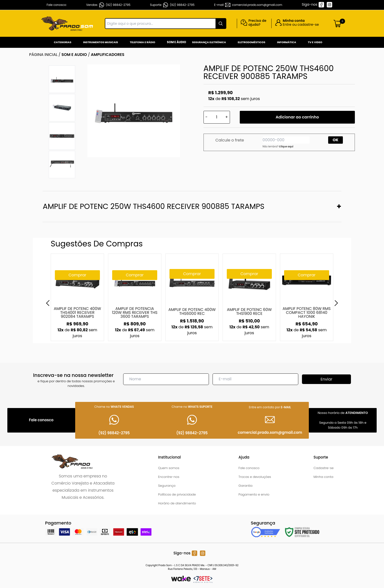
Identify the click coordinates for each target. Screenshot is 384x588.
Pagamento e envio (254, 494)
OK (336, 140)
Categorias (63, 42)
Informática (287, 42)
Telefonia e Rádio (143, 42)
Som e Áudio (177, 42)
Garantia (246, 486)
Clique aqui (286, 147)
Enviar (326, 379)
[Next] (336, 303)
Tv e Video (315, 42)
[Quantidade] (217, 117)
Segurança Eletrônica (209, 42)
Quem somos (169, 468)
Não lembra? (278, 147)
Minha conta (323, 477)
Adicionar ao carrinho (297, 117)
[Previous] (48, 303)
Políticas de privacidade (177, 494)
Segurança (167, 486)
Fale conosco (249, 468)
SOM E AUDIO (74, 55)
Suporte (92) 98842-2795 (172, 5)
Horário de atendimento (177, 503)
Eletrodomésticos (252, 42)
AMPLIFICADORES (108, 55)
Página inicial (43, 55)
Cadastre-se (324, 468)
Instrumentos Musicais (101, 42)
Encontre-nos (169, 477)
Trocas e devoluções (255, 477)
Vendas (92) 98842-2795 (108, 5)
